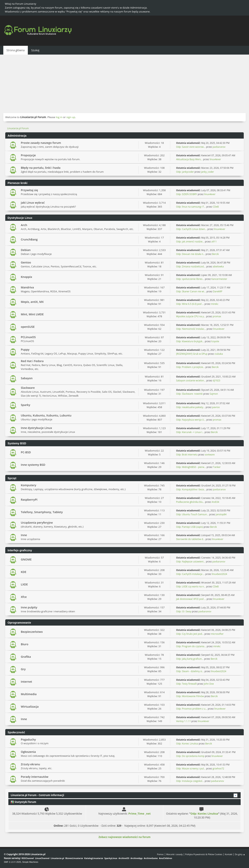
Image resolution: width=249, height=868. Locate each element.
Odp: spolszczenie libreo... (190, 279)
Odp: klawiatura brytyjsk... (190, 341)
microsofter (217, 634)
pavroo (216, 407)
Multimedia (29, 694)
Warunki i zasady (174, 854)
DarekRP (218, 291)
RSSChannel (28, 858)
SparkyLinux (111, 858)
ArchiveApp (137, 858)
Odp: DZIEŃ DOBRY (187, 194)
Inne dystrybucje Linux (36, 428)
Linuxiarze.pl (57, 858)
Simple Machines (30, 862)
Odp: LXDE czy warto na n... (191, 586)
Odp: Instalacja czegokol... (190, 781)
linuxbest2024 (219, 574)
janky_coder (207, 172)
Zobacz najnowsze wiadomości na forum (124, 837)
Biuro (25, 644)
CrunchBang (29, 239)
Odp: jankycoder (185, 172)
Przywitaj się (29, 190)
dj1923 (217, 381)
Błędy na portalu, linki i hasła (41, 168)
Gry (23, 669)
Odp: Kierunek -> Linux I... (190, 432)
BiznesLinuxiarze (74, 858)
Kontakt (228, 854)
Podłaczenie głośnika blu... (190, 502)
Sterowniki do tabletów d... (190, 539)
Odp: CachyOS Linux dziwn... (191, 229)
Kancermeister (219, 279)
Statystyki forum (23, 802)
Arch (24, 225)
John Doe (209, 684)
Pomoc (160, 854)
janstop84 (221, 514)
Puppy (25, 349)
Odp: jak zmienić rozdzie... (190, 242)
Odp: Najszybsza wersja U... (191, 420)
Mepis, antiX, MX (32, 302)
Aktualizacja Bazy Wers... (189, 159)
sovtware (210, 455)
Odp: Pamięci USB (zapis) (189, 527)
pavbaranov (219, 147)
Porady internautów (35, 777)
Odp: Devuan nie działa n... (191, 254)
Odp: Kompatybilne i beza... (191, 489)
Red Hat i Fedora (32, 361)
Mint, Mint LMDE (32, 314)
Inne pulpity (29, 607)
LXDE (24, 584)
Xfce (24, 597)
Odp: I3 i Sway (184, 611)
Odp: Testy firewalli (186, 684)
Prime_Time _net (140, 814)
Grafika (26, 657)
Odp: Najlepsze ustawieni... (191, 562)
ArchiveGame (151, 858)
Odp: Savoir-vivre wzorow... (191, 147)
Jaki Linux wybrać (33, 202)
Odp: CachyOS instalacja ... (190, 574)
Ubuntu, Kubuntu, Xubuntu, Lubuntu (46, 415)
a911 (214, 242)
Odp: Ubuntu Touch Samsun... (192, 514)
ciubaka (219, 354)
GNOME (26, 559)
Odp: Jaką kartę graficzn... (190, 659)
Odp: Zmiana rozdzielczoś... (191, 266)
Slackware (28, 388)
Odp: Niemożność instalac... (191, 329)
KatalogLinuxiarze (94, 858)
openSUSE (28, 327)
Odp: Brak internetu (187, 455)
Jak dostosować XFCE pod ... (191, 599)
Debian (26, 250)
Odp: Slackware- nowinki (189, 394)
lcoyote (215, 341)
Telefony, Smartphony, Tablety (42, 512)
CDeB (216, 207)
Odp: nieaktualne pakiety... (191, 407)
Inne (24, 535)
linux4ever (215, 159)
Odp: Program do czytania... (191, 646)
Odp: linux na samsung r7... (191, 207)
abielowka (218, 266)
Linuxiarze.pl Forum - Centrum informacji (37, 795)
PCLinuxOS (28, 337)
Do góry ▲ (240, 854)
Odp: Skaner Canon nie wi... (191, 291)
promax (217, 316)
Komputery (28, 485)
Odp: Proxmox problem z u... (192, 709)
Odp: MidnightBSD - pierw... (191, 467)
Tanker (217, 467)
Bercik (215, 254)
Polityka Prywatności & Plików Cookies (204, 854)
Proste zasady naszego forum (41, 143)
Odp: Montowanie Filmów (190, 696)
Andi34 (215, 502)
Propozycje (28, 155)
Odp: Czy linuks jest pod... (190, 634)
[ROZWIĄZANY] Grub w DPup (192, 354)
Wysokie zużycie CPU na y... (191, 316)
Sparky (25, 405)
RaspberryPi (29, 499)
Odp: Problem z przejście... (190, 367)
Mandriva (27, 287)
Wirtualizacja (30, 706)
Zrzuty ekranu (30, 764)
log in (59, 117)
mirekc (215, 304)
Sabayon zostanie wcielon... (191, 381)
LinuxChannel (42, 858)
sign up (71, 117)
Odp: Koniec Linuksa (187, 744)
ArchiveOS (124, 858)
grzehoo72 (218, 769)
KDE (24, 572)
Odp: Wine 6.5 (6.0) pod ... (190, 304)
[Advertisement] (124, 84)
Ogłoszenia (28, 752)
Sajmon (214, 394)
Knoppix (26, 277)
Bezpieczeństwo (32, 632)
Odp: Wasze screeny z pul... (191, 769)
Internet (26, 681)
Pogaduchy (28, 739)
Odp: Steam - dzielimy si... (190, 671)
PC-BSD (26, 452)
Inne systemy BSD (33, 465)
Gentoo (26, 262)
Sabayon (27, 378)
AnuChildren (165, 858)
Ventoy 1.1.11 (183, 721)
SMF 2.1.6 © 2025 (12, 862)
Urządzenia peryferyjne (37, 522)
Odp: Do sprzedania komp (190, 756)
